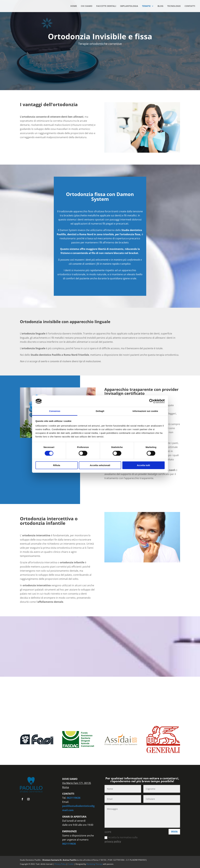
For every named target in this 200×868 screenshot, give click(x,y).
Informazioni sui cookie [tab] (145, 411)
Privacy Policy (60, 864)
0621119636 (74, 798)
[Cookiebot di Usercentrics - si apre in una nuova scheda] (151, 401)
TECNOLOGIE (174, 6)
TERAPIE (146, 6)
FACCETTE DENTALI (106, 6)
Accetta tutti (143, 465)
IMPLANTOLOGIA (129, 6)
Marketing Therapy (94, 864)
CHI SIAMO (87, 6)
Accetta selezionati (100, 465)
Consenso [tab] (55, 411)
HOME (74, 6)
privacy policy (113, 841)
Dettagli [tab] (100, 411)
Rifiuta (57, 465)
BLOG (160, 6)
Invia (174, 832)
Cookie (71, 864)
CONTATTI (190, 6)
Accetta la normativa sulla (121, 839)
